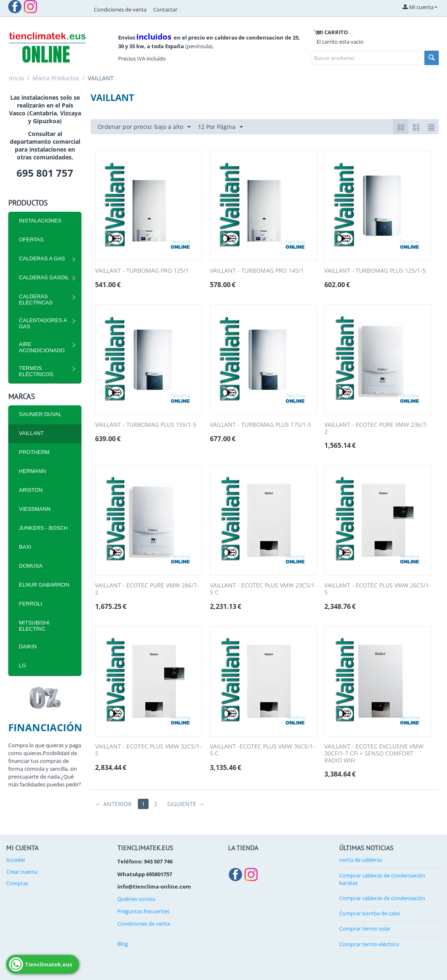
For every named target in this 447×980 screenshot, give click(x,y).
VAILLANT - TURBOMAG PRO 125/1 (142, 271)
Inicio (16, 78)
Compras (17, 883)
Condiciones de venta (120, 9)
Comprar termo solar (365, 929)
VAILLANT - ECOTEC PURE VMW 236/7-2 (376, 428)
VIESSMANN (35, 509)
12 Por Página (220, 127)
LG (22, 665)
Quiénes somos (136, 899)
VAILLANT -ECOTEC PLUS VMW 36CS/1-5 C (262, 750)
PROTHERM (34, 452)
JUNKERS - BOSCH (43, 528)
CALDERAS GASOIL (44, 277)
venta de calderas (361, 860)
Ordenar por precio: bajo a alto (144, 127)
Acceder (16, 860)
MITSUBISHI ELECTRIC (34, 626)
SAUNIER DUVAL (40, 414)
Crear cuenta (22, 872)
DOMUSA (31, 566)
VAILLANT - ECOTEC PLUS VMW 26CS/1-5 (378, 589)
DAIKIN (28, 647)
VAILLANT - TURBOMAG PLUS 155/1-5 (146, 425)
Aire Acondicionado (42, 347)
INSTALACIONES (40, 221)
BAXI (25, 547)
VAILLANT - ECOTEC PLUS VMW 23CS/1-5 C (263, 589)
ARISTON (31, 490)
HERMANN (33, 471)
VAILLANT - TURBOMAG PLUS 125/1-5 (375, 271)
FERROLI (30, 604)
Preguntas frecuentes (143, 911)
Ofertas (31, 240)
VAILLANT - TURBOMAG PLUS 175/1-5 (261, 425)
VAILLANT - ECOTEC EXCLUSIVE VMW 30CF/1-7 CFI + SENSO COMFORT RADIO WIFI (374, 753)
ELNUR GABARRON (44, 585)
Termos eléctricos (36, 371)
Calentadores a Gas (43, 323)
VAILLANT (31, 433)
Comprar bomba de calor (370, 913)
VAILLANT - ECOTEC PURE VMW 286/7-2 (147, 589)
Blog (123, 944)
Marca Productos (56, 78)
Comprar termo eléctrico (369, 944)
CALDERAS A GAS (42, 258)
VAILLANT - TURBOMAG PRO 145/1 (257, 271)
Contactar (165, 9)
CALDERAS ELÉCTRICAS (36, 299)
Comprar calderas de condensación (382, 898)
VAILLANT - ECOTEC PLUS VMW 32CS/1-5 (148, 750)
